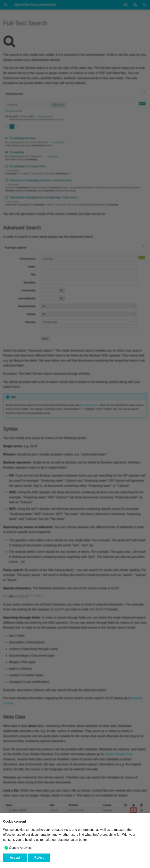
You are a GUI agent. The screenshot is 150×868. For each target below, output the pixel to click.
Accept (15, 858)
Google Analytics (21, 848)
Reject (39, 858)
